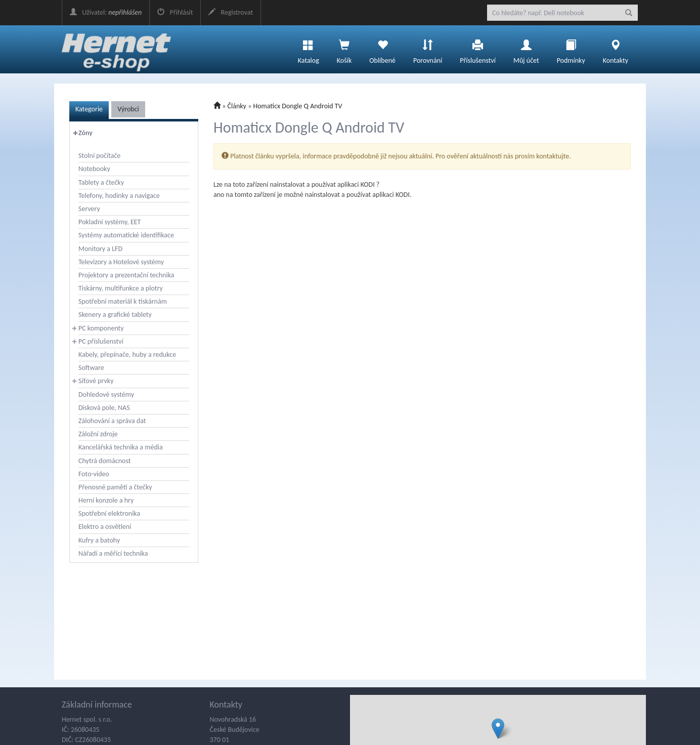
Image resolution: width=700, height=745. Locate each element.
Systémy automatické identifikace (126, 235)
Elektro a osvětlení (105, 527)
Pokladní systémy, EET (110, 222)
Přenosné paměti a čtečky (115, 487)
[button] (498, 729)
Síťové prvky (96, 381)
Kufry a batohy (99, 540)
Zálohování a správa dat (112, 421)
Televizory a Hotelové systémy (121, 262)
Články (237, 106)
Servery (89, 209)
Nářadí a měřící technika (113, 553)
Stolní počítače (99, 156)
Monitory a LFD (100, 249)
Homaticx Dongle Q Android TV (297, 106)
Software (91, 368)
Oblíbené (382, 49)
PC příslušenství (101, 341)
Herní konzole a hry (106, 500)
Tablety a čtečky (101, 182)
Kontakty (616, 49)
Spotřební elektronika (109, 513)
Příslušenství (478, 49)
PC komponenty (101, 328)
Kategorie (89, 109)
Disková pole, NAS (104, 408)
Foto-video (94, 474)
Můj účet (526, 49)
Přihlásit (175, 12)
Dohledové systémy (106, 395)
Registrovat (231, 12)
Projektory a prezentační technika (126, 275)
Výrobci (128, 109)
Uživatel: (106, 12)
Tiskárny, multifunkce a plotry (121, 288)
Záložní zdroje (98, 434)
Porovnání (428, 49)
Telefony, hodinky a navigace (119, 196)
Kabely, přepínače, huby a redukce (127, 355)
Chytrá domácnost (104, 461)
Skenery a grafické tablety (115, 315)
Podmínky (571, 49)
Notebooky (94, 169)
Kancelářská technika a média (121, 447)
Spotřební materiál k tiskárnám (123, 301)
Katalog (309, 49)
